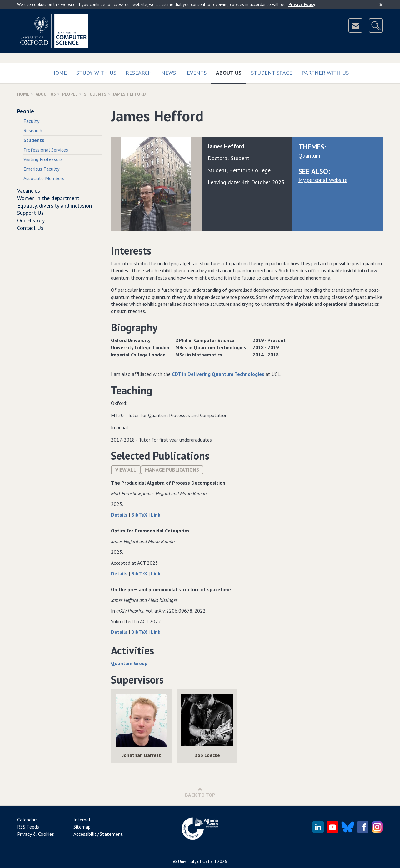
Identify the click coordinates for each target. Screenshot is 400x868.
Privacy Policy (302, 4)
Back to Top (200, 792)
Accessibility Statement (98, 834)
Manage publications (172, 470)
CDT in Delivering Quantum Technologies (218, 374)
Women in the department (48, 198)
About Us (231, 71)
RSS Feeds (28, 827)
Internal (82, 820)
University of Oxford (197, 861)
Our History (31, 220)
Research (139, 73)
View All (126, 470)
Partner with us (325, 73)
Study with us (96, 73)
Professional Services (46, 150)
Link (156, 515)
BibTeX (140, 515)
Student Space (272, 73)
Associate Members (44, 178)
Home (59, 73)
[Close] (381, 5)
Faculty (31, 121)
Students (95, 94)
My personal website (323, 180)
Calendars (27, 820)
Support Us (30, 213)
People (70, 94)
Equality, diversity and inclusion (55, 206)
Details (120, 515)
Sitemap (82, 827)
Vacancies (29, 191)
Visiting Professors (43, 159)
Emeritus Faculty (41, 169)
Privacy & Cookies (36, 834)
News (169, 73)
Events (197, 73)
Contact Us (30, 228)
